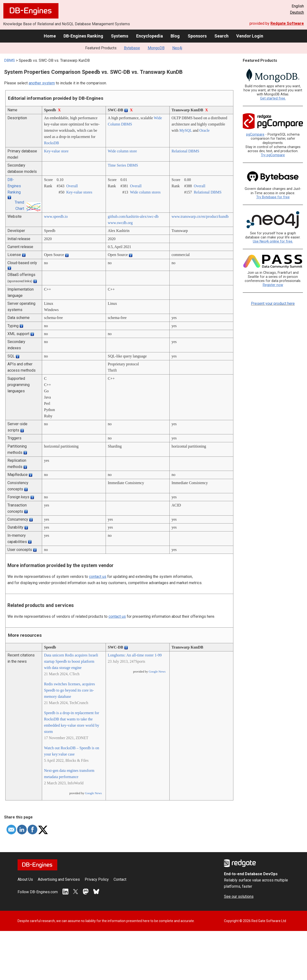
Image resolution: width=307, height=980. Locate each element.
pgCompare (255, 134)
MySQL (185, 130)
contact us (98, 577)
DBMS (10, 60)
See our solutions (239, 896)
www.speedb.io (56, 216)
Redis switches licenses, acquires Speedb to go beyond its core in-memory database (70, 690)
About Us (25, 879)
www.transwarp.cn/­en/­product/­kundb (200, 216)
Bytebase (132, 48)
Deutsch (297, 12)
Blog (175, 36)
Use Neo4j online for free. (273, 241)
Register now (273, 285)
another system (42, 83)
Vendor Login (250, 36)
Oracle (204, 130)
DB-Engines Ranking (83, 36)
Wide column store (122, 151)
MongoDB (156, 48)
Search (221, 36)
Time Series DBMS (123, 165)
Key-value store (56, 151)
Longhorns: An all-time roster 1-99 (135, 655)
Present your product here (273, 303)
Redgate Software (287, 23)
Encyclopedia (150, 36)
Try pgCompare (273, 155)
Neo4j (177, 48)
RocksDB (51, 143)
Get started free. (273, 98)
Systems (120, 36)
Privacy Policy (97, 879)
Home (50, 36)
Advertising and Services (59, 879)
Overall (72, 186)
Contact (120, 879)
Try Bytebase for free (273, 197)
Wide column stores (145, 192)
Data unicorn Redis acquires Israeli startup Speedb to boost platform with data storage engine (71, 661)
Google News (93, 793)
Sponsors (197, 36)
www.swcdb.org (120, 223)
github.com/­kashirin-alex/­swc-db (133, 216)
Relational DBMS (185, 151)
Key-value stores (79, 192)
